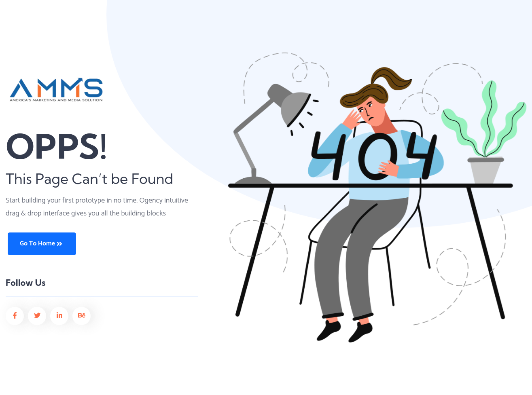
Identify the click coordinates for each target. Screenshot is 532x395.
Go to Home (41, 244)
